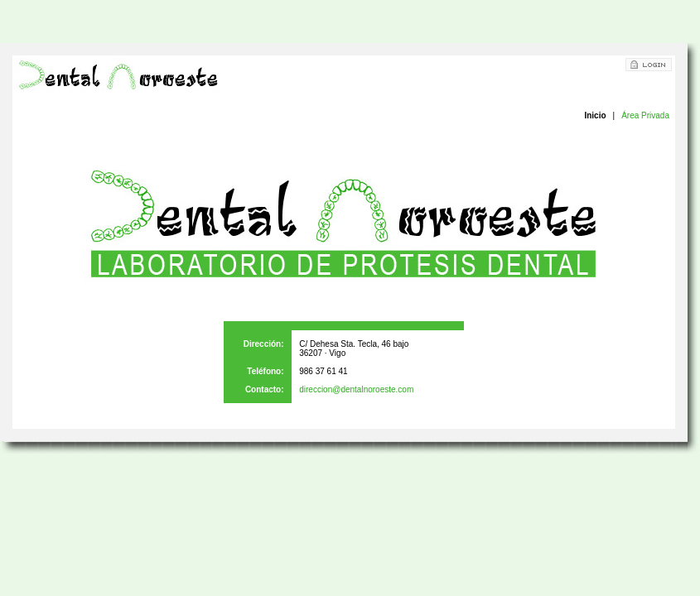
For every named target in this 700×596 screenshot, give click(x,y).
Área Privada (645, 115)
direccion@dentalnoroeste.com (356, 389)
